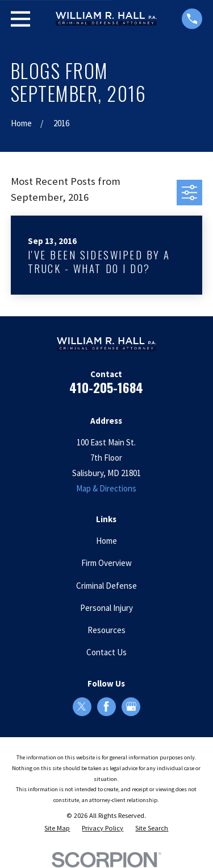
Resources (106, 630)
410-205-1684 (106, 387)
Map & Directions (106, 488)
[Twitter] (82, 706)
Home (106, 541)
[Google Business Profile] (131, 706)
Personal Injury (106, 608)
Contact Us (106, 652)
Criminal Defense (106, 586)
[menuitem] (57, 828)
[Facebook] (106, 706)
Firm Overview (106, 563)
